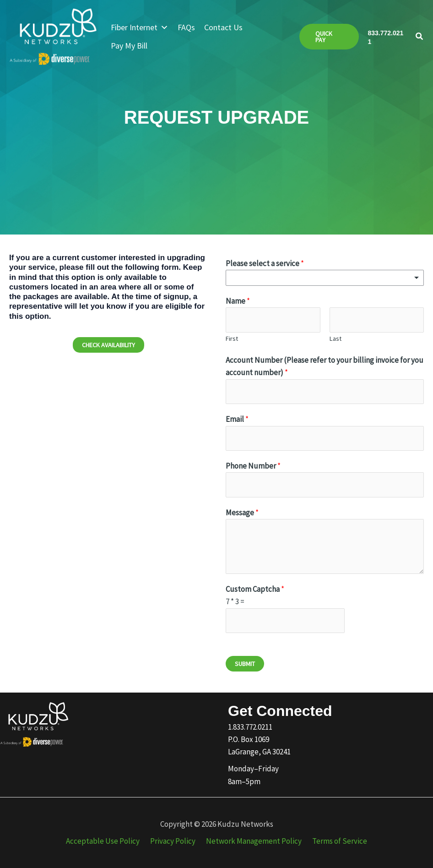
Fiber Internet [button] (140, 27)
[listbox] (325, 278)
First (232, 338)
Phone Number (253, 466)
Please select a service (265, 263)
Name (238, 301)
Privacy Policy (174, 841)
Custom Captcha (255, 589)
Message (242, 513)
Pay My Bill (129, 46)
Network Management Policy (252, 841)
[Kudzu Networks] (53, 36)
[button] (329, 37)
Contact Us (223, 27)
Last (336, 338)
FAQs (186, 27)
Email (237, 419)
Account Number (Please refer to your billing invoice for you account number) (325, 366)
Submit (245, 664)
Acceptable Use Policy (107, 841)
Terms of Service (336, 841)
